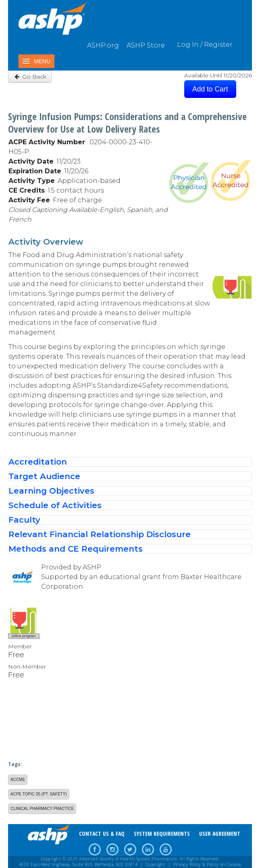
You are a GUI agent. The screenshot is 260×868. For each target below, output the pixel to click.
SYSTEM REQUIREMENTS (162, 834)
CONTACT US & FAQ (102, 834)
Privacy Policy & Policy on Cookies (207, 864)
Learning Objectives (51, 491)
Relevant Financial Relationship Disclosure (100, 534)
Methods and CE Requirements (76, 549)
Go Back (30, 77)
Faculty (24, 520)
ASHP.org (103, 45)
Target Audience (44, 476)
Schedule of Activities (55, 505)
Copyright (156, 864)
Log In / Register (205, 45)
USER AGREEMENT (220, 834)
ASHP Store (146, 45)
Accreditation (38, 462)
